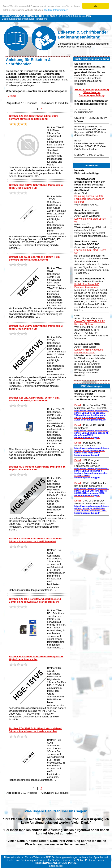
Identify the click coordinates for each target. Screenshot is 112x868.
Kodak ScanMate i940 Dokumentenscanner (87, 286)
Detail (78, 405)
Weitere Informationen (56, 10)
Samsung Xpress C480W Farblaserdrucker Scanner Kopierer (89, 199)
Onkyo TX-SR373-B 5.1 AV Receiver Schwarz (90, 323)
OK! (96, 6)
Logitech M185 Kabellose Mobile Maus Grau (89, 351)
